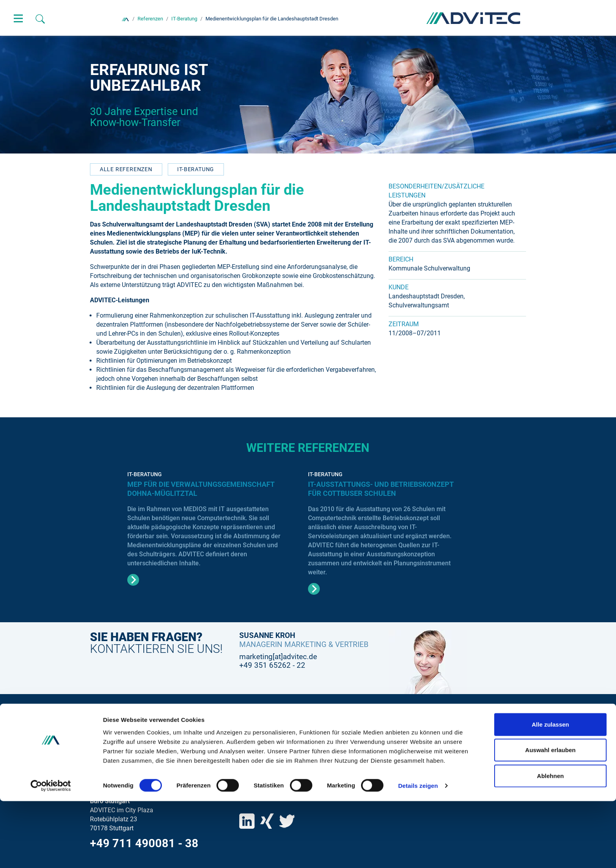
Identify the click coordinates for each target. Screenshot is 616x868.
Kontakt (250, 746)
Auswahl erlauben (550, 817)
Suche (248, 733)
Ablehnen (550, 842)
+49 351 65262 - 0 (137, 769)
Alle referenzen (126, 169)
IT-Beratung (196, 169)
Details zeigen (418, 852)
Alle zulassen (550, 791)
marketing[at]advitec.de (278, 657)
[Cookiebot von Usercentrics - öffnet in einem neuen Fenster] (51, 853)
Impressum (255, 759)
